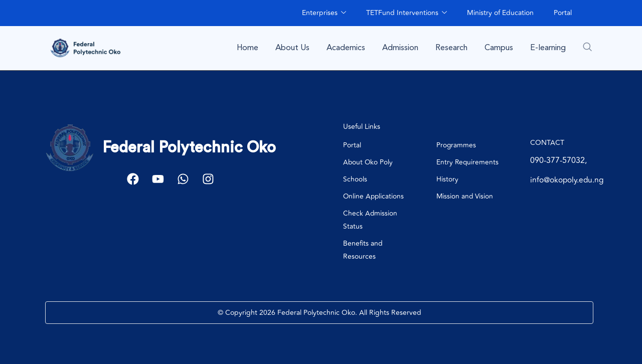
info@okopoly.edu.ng (569, 180)
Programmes (456, 145)
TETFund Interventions (407, 13)
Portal (563, 13)
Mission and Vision (465, 196)
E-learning (548, 48)
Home (248, 48)
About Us (292, 48)
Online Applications (374, 196)
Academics (346, 48)
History (447, 179)
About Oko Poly (368, 162)
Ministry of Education (500, 13)
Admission (400, 48)
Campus (499, 48)
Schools (355, 179)
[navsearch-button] (587, 47)
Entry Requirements (468, 162)
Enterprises (324, 13)
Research (451, 48)
